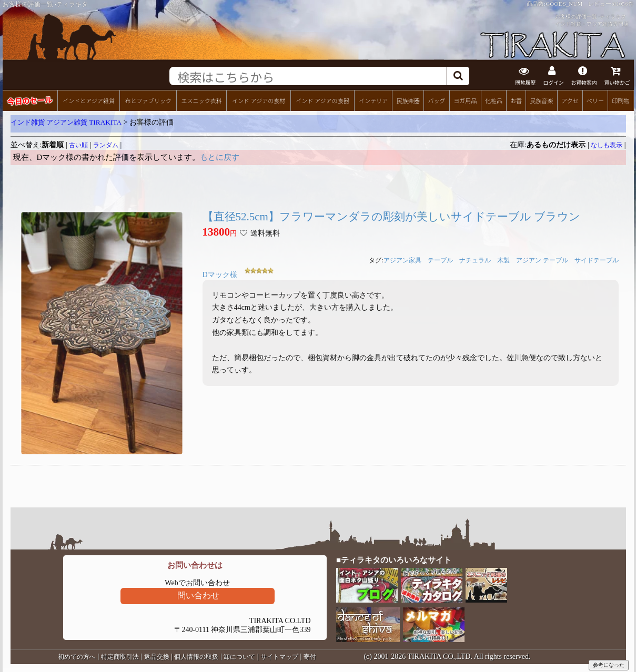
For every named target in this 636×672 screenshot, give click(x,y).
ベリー (595, 100)
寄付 (310, 657)
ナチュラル (475, 260)
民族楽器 (408, 100)
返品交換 (157, 657)
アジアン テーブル (542, 260)
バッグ (436, 100)
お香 (516, 100)
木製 (503, 260)
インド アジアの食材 (259, 100)
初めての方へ (77, 657)
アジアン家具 (402, 260)
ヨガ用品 (465, 100)
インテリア (373, 100)
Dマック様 (220, 275)
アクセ (570, 100)
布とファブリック (148, 100)
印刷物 (620, 100)
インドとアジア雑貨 (89, 100)
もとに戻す (220, 157)
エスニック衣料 (201, 100)
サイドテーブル (597, 260)
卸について (239, 657)
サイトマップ (279, 657)
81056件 (624, 4)
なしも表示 (607, 145)
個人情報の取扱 (196, 657)
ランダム (106, 145)
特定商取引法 (120, 657)
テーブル (440, 260)
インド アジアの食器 (322, 100)
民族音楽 (541, 100)
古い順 (78, 145)
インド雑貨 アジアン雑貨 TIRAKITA (66, 122)
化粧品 (494, 100)
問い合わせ (198, 595)
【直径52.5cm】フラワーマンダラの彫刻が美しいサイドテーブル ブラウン (392, 217)
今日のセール (30, 100)
